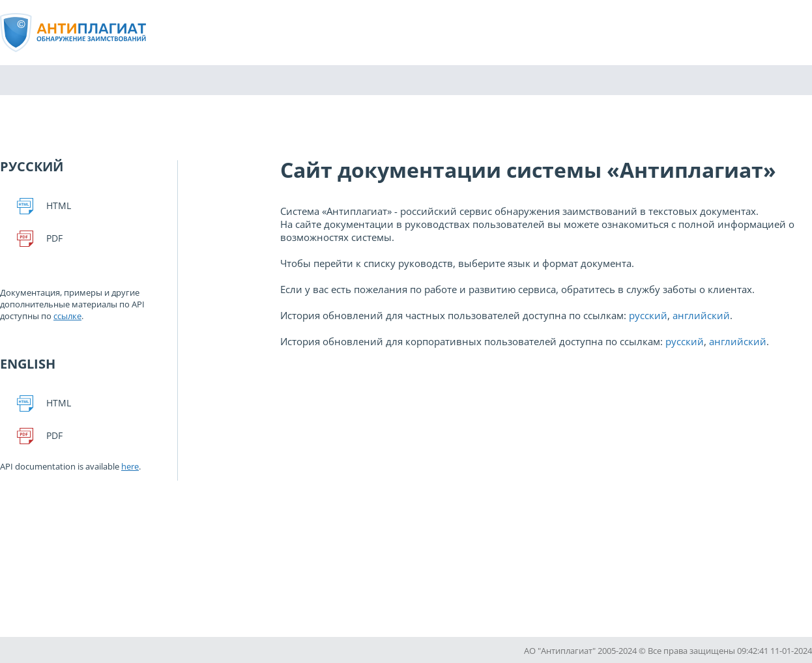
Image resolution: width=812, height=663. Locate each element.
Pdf (54, 238)
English (28, 364)
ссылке (67, 316)
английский (701, 315)
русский (648, 315)
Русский (32, 166)
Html (59, 205)
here (130, 466)
